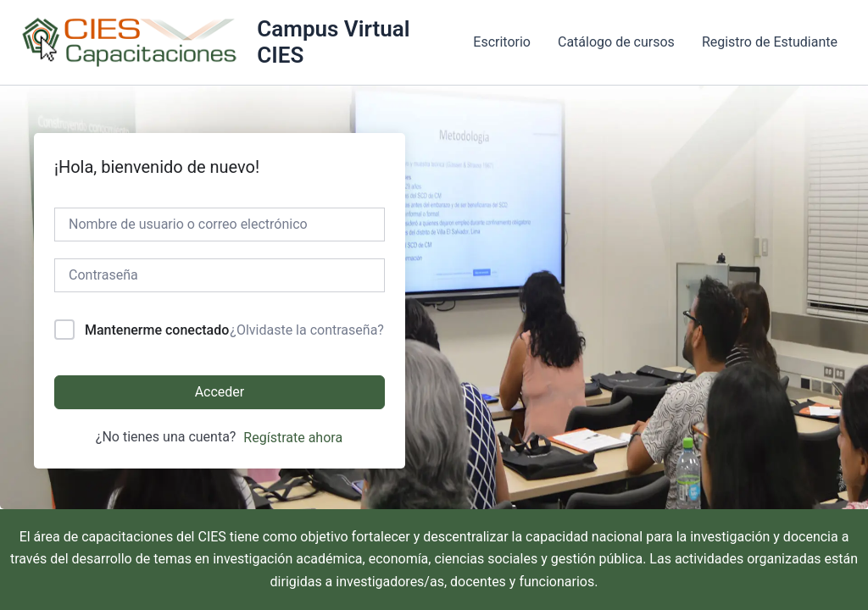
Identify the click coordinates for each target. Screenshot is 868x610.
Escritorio (502, 42)
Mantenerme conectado (157, 330)
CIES (211, 537)
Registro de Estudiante (770, 42)
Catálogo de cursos (616, 42)
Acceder (220, 392)
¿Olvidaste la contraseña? (307, 330)
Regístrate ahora (293, 438)
